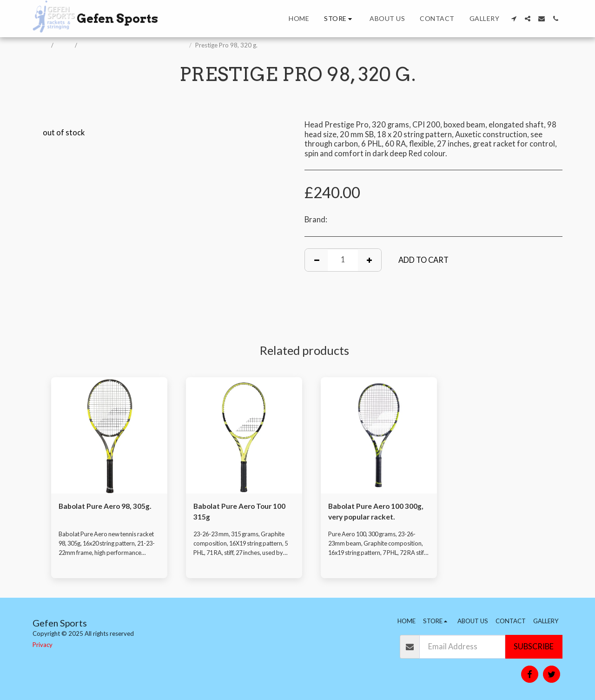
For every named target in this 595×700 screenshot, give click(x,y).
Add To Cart (423, 260)
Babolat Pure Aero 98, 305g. (108, 507)
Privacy (43, 645)
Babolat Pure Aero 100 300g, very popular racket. (375, 512)
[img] (109, 435)
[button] (514, 19)
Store (65, 45)
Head (338, 220)
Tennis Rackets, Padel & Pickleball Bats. (134, 45)
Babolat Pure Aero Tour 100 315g (242, 512)
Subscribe (534, 647)
